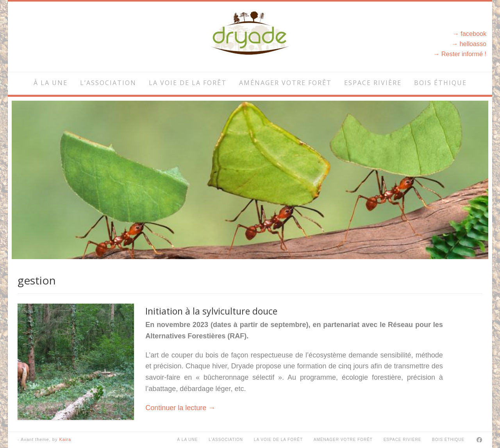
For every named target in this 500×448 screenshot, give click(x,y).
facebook (473, 34)
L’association (108, 83)
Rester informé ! (464, 54)
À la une (51, 83)
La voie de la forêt (188, 83)
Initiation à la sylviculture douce (211, 311)
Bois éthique (440, 83)
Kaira (65, 439)
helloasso (473, 44)
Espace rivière (373, 83)
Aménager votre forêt (285, 83)
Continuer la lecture (180, 408)
